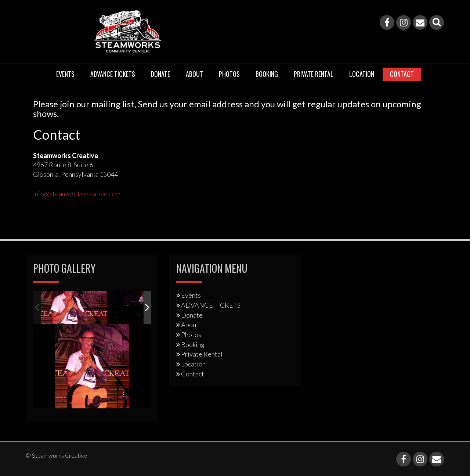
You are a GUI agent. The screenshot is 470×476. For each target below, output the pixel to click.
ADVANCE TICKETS (113, 74)
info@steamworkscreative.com (77, 194)
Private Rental (314, 74)
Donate (160, 74)
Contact (402, 74)
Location (362, 74)
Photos (229, 74)
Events (65, 74)
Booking (267, 74)
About (194, 74)
